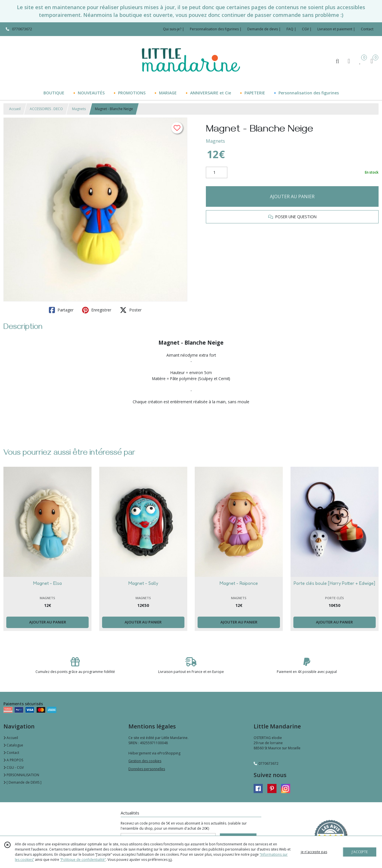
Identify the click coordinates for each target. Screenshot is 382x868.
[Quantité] (217, 172)
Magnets (79, 109)
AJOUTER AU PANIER (292, 196)
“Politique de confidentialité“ (83, 860)
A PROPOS (13, 760)
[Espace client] (349, 61)
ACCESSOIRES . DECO (46, 109)
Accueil (15, 109)
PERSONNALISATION (21, 775)
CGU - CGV (14, 767)
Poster (131, 310)
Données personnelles (147, 769)
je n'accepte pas (314, 852)
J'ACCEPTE (360, 852)
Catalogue (13, 745)
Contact (367, 29)
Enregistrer (97, 310)
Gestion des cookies (145, 761)
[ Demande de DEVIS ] (22, 782)
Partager (61, 310)
